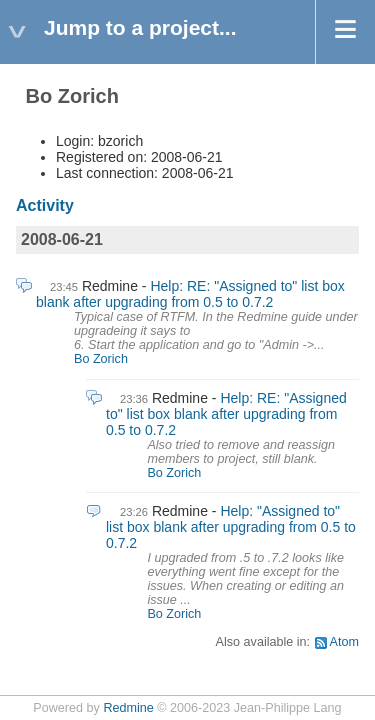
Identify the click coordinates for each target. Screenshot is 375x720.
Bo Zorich (101, 359)
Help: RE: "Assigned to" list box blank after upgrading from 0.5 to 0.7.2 (190, 294)
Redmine (128, 708)
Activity (45, 205)
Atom (344, 642)
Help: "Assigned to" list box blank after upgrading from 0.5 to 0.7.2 (231, 527)
